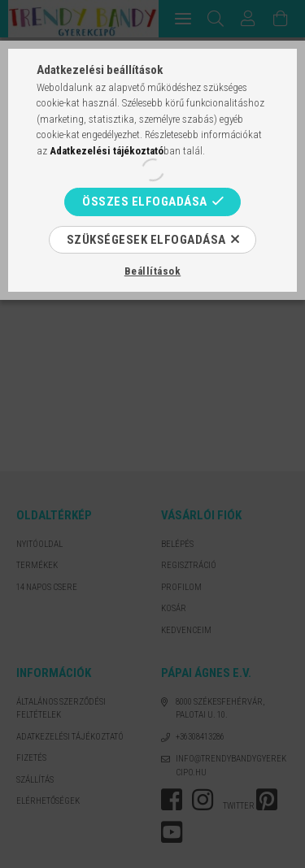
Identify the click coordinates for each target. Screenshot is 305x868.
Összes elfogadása (145, 202)
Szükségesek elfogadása (146, 240)
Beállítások (153, 271)
